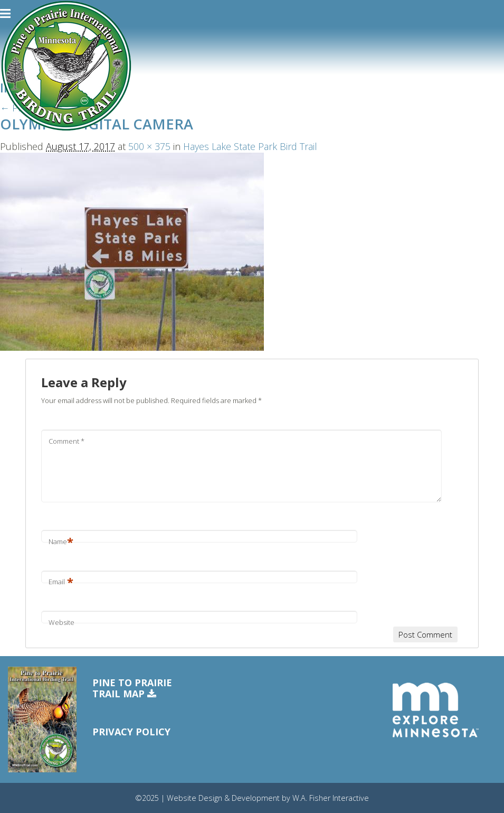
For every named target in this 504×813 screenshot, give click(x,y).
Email (61, 582)
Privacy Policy (131, 732)
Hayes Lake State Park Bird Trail (250, 146)
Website (61, 622)
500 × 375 (149, 146)
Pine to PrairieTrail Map (132, 689)
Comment (66, 441)
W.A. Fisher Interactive (331, 798)
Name (61, 541)
